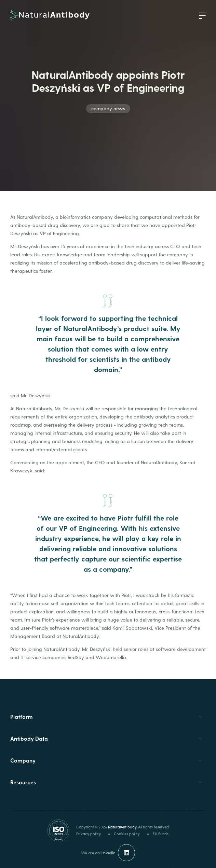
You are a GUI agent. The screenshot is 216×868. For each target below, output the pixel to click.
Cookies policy (127, 834)
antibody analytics (154, 417)
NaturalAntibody (122, 827)
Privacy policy (89, 834)
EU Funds (161, 834)
